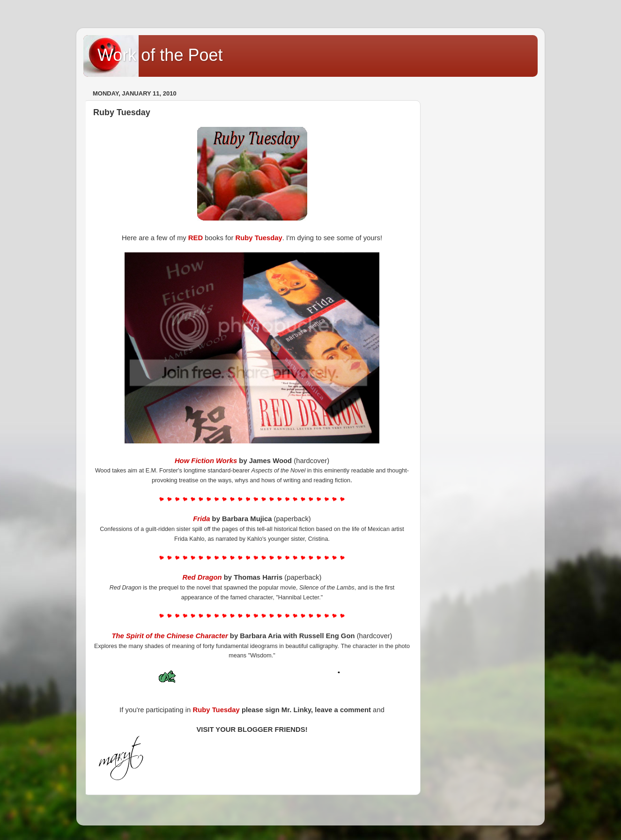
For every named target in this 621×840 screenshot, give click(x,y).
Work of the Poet (160, 55)
